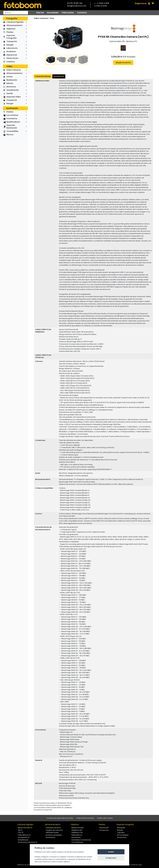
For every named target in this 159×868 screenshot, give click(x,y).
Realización (12, 80)
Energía (10, 45)
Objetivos (11, 29)
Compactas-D (24, 837)
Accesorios (59, 76)
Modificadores (13, 122)
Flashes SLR (104, 828)
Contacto (82, 13)
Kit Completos (123, 835)
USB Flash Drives (52, 832)
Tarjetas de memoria (54, 830)
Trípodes (121, 832)
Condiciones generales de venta (60, 818)
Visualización (13, 90)
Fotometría (12, 119)
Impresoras (12, 55)
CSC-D (21, 832)
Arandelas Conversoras (81, 840)
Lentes (10, 77)
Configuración (111, 858)
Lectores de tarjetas (54, 835)
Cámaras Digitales (15, 22)
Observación (12, 58)
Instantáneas (23, 840)
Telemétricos (77, 835)
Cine (52, 18)
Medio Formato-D (25, 828)
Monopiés (121, 828)
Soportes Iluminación (12, 127)
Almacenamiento (14, 25)
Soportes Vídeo (14, 97)
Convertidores (77, 842)
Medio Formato (78, 828)
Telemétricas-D (24, 835)
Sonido (10, 93)
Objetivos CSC (77, 832)
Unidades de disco (53, 828)
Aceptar (111, 852)
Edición (10, 83)
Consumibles (12, 131)
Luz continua (12, 115)
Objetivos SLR (77, 830)
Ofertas (40, 13)
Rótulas (120, 830)
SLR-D (20, 830)
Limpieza (11, 62)
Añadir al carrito (123, 63)
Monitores (11, 87)
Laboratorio (12, 48)
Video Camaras (14, 70)
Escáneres (11, 51)
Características (43, 76)
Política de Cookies (105, 818)
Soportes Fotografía (11, 37)
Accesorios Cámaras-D (28, 842)
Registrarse (141, 3)
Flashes (10, 32)
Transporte (12, 41)
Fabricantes (68, 13)
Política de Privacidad (85, 818)
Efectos (10, 135)
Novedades (53, 13)
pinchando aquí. (136, 865)
